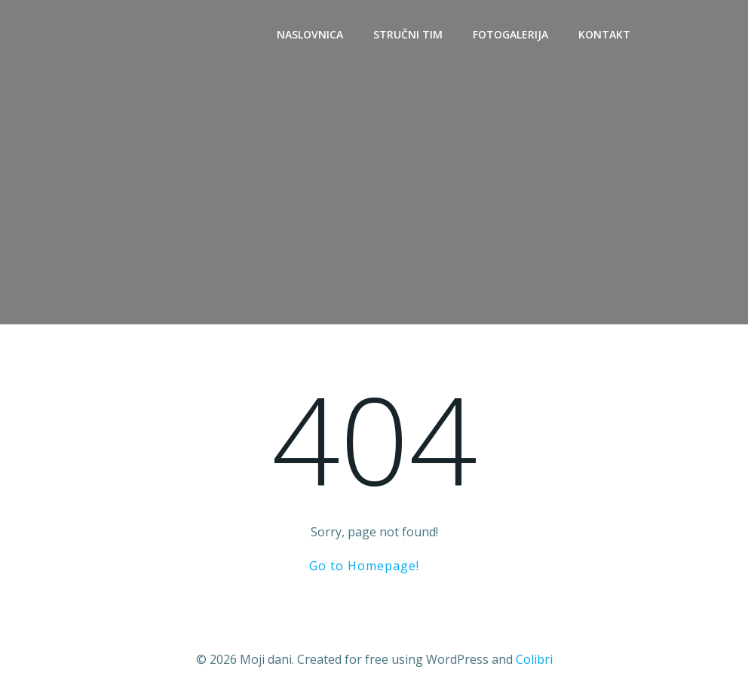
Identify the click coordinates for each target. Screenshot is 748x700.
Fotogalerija (510, 34)
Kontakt (604, 34)
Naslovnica (310, 34)
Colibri (534, 659)
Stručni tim (408, 34)
